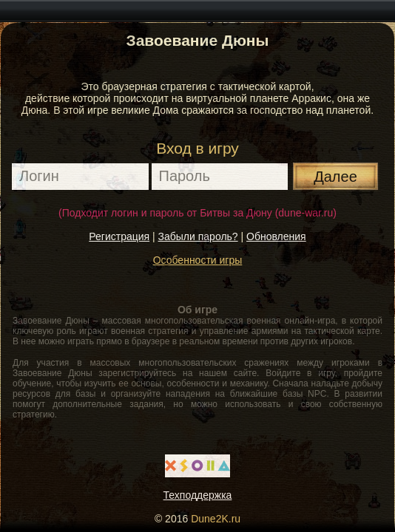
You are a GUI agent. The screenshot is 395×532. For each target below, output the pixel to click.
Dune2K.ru (216, 519)
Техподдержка (198, 495)
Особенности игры (198, 260)
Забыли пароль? (198, 236)
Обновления (276, 236)
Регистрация (119, 236)
